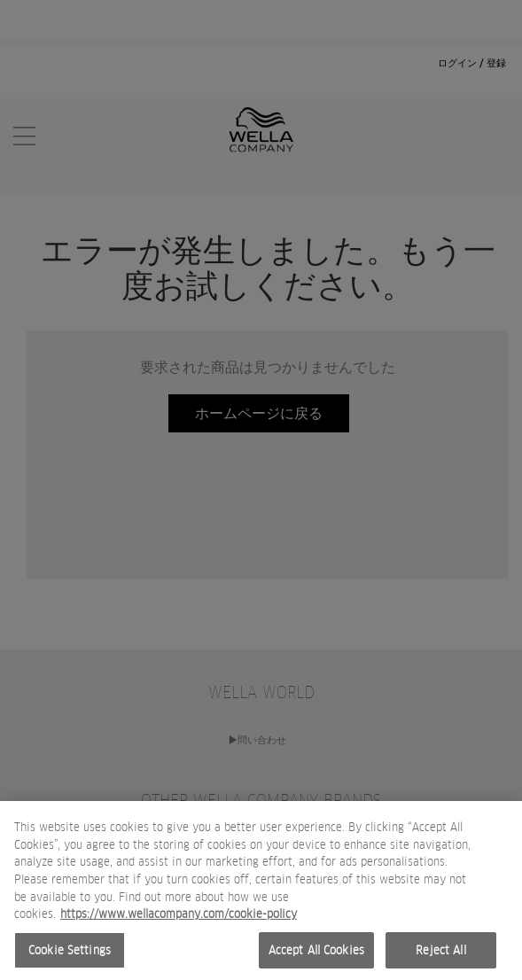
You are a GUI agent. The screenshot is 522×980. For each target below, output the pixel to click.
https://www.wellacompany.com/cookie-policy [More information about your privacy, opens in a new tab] (179, 918)
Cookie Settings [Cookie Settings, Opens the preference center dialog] (70, 955)
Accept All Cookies (316, 955)
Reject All (440, 955)
